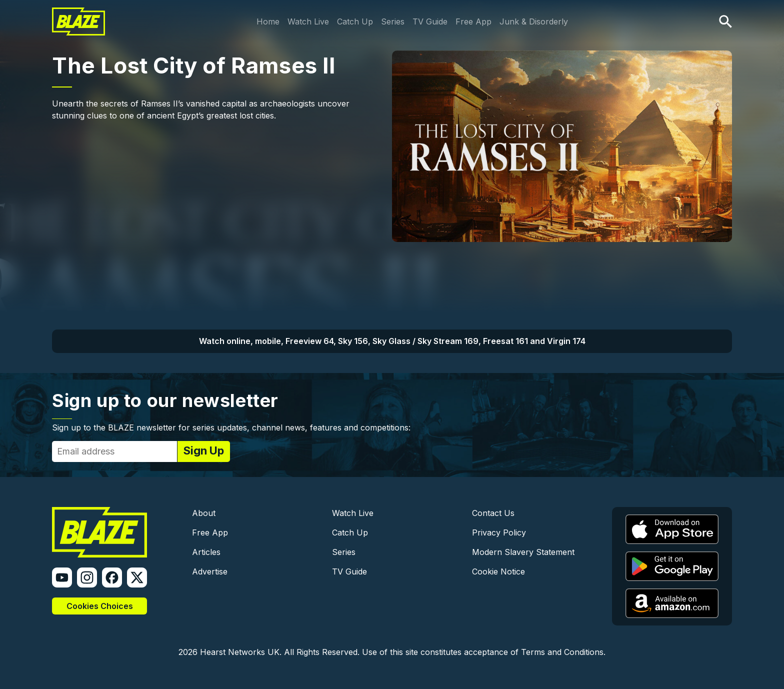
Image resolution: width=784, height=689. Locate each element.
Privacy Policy (499, 532)
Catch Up (355, 21)
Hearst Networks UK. (241, 652)
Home (268, 21)
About (204, 513)
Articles (206, 552)
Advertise (210, 571)
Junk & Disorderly (534, 21)
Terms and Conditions (562, 652)
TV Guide (430, 21)
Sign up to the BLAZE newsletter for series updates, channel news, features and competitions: (231, 427)
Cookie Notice (498, 571)
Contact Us (493, 513)
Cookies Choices (100, 606)
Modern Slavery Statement (523, 552)
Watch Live (308, 21)
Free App (473, 21)
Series (393, 21)
